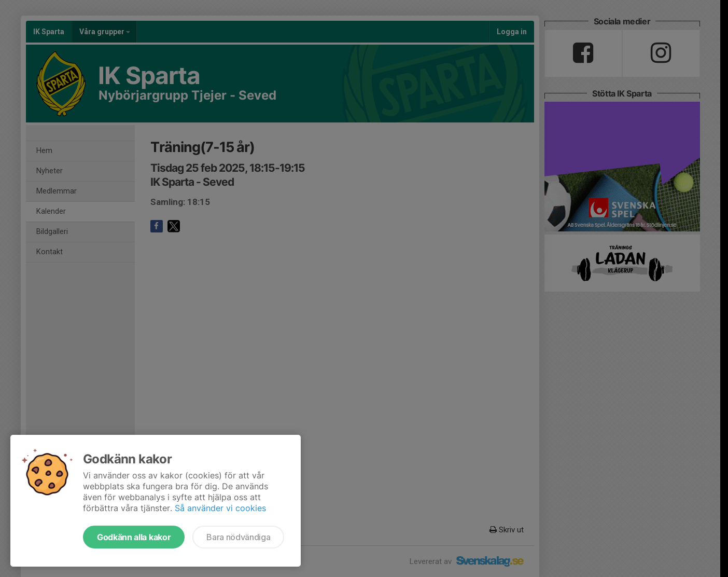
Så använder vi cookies (220, 508)
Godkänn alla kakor (134, 537)
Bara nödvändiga (238, 537)
